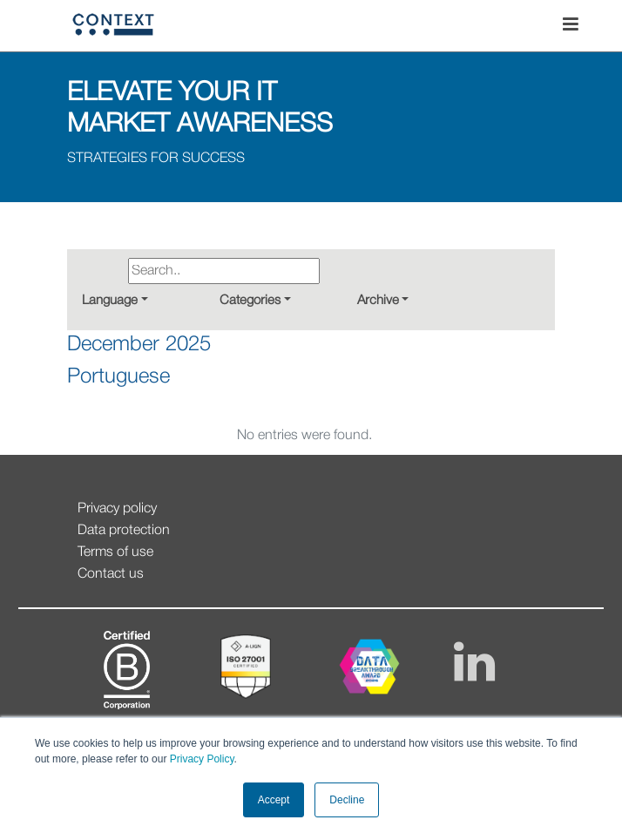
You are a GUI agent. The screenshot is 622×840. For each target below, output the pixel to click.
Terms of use (115, 552)
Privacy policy (117, 509)
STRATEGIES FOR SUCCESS (156, 159)
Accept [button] (274, 800)
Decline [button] (347, 800)
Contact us (111, 574)
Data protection (124, 531)
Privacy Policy (200, 759)
